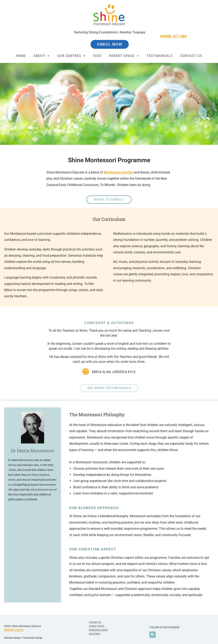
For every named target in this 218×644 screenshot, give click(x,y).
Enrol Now (95, 634)
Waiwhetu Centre (98, 630)
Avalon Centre (97, 626)
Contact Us (191, 56)
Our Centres (71, 56)
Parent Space (124, 56)
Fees (97, 56)
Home (21, 56)
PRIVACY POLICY (14, 630)
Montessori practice (118, 172)
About (42, 56)
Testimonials (160, 56)
